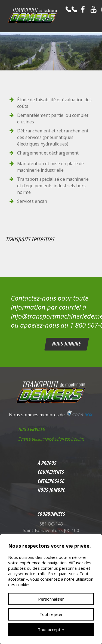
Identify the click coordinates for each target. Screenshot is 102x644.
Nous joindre (67, 344)
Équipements (51, 472)
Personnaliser (51, 599)
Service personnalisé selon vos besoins (51, 439)
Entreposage (51, 481)
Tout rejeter (51, 614)
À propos (47, 463)
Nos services (32, 430)
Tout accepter (51, 630)
